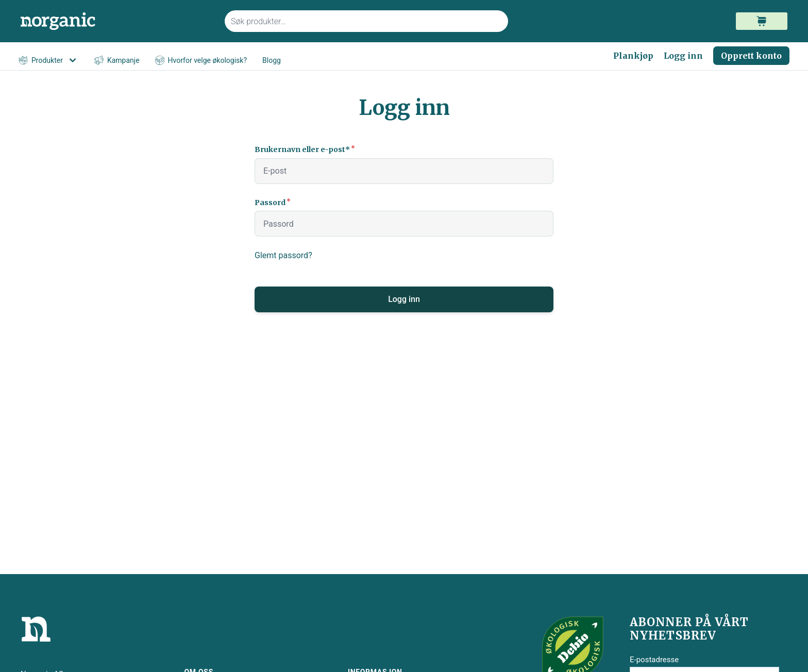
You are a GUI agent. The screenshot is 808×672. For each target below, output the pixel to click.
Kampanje (117, 61)
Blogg (272, 60)
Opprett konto (751, 56)
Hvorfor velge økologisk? (201, 61)
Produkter (49, 60)
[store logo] (116, 21)
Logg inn (683, 56)
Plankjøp (633, 56)
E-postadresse (654, 660)
